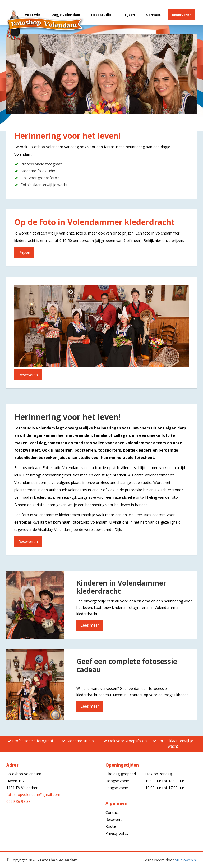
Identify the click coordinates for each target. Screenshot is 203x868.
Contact (153, 15)
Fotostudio (101, 15)
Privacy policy (117, 833)
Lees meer (90, 625)
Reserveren (182, 15)
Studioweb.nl (186, 860)
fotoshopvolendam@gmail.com (33, 795)
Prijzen (129, 15)
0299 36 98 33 (19, 801)
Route (111, 826)
